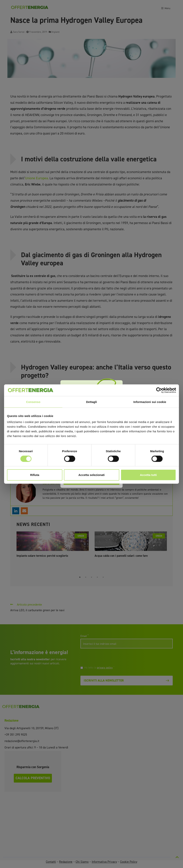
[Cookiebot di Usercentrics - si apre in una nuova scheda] (159, 390)
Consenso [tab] (33, 402)
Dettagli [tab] (91, 402)
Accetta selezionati (91, 475)
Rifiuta (35, 475)
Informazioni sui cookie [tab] (150, 402)
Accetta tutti (148, 475)
